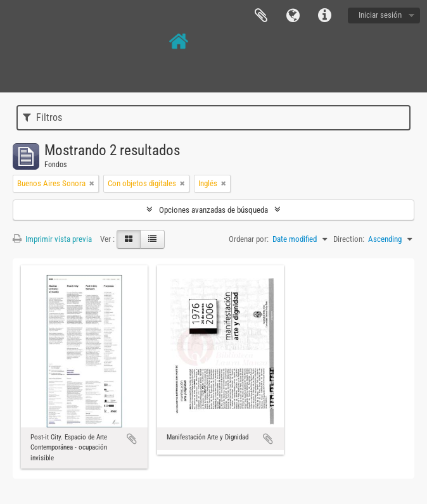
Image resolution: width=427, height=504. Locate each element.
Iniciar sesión (380, 15)
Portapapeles (261, 16)
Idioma (293, 16)
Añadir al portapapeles (132, 439)
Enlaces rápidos (324, 16)
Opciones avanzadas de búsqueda (213, 210)
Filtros (42, 117)
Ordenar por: (249, 239)
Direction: (349, 239)
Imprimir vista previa (52, 239)
